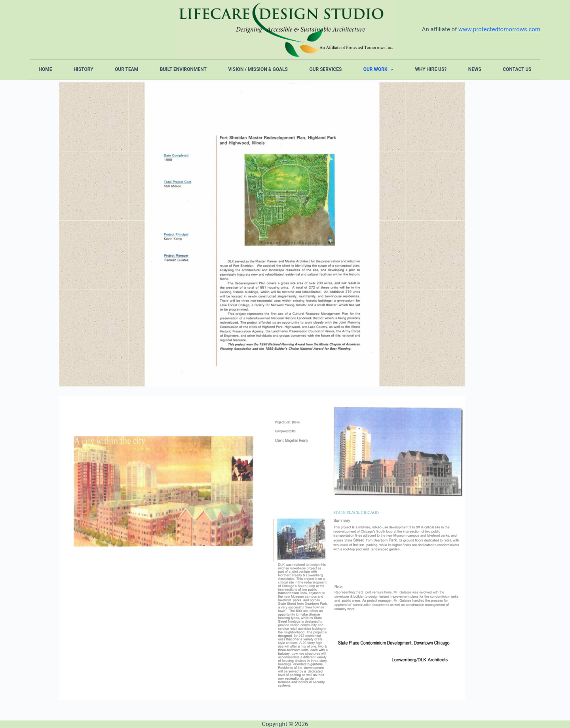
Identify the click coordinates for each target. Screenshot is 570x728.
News (475, 69)
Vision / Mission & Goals (258, 69)
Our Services (325, 69)
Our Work (379, 70)
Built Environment (183, 69)
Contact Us (517, 69)
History (84, 69)
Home (46, 69)
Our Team (126, 69)
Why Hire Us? (431, 69)
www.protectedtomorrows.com (499, 29)
